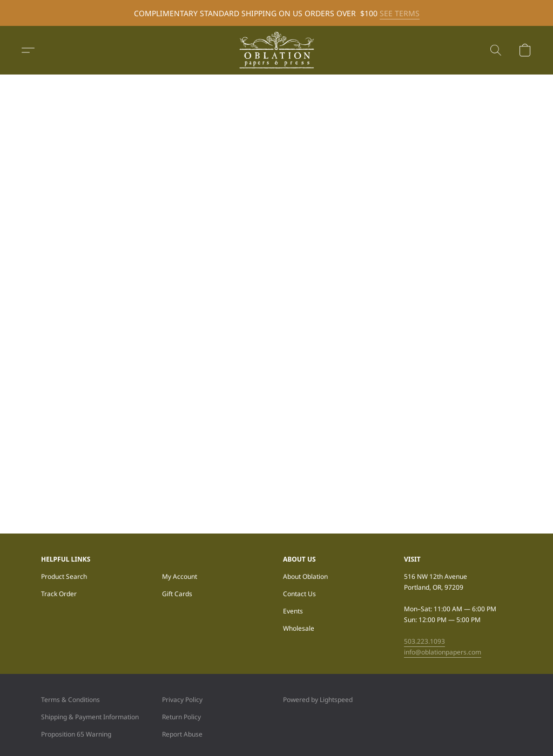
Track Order (59, 594)
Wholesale (299, 628)
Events (293, 611)
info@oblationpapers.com (443, 652)
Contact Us (299, 594)
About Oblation (305, 576)
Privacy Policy (182, 700)
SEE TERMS (400, 13)
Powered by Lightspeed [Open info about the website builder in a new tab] (318, 700)
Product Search (64, 576)
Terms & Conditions (70, 700)
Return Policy (181, 717)
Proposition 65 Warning (76, 734)
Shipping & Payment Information (90, 717)
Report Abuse (182, 734)
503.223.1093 (424, 641)
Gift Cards (177, 594)
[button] (276, 50)
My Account (180, 576)
